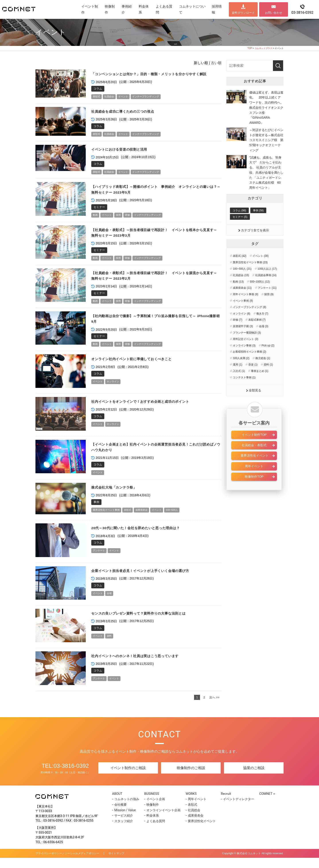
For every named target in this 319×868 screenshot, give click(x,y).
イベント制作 (90, 9)
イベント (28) (261, 267)
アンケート (100, 560)
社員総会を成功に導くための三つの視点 (127, 118)
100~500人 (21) (242, 280)
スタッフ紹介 (124, 831)
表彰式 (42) (240, 267)
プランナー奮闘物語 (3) (247, 344)
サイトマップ (116, 864)
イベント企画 (155, 809)
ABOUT (119, 803)
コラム (98, 94)
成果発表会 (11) (242, 299)
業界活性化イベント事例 (109, 520)
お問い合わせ (274, 13)
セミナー (99, 214)
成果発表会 (149, 520)
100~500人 (183, 520)
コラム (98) (239, 221)
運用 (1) (237, 375)
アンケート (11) (267, 299)
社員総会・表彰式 (254, 456)
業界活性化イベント (254, 467)
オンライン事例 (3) (244, 356)
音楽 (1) (253, 375)
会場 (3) (264, 337)
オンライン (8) (241, 324)
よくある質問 (164, 9)
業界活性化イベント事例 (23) (250, 273)
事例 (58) (258, 221)
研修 (131, 222)
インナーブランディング (153, 103)
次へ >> (214, 707)
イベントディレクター (236, 809)
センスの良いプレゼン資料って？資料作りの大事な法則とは (145, 623)
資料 (111, 646)
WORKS (191, 803)
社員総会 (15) (241, 286)
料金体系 (144, 9)
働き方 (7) (262, 324)
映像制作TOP (254, 488)
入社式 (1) (239, 382)
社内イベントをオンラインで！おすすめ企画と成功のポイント (147, 411)
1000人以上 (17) (267, 280)
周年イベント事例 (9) (245, 305)
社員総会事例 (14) (266, 286)
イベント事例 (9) (243, 312)
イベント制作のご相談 (128, 778)
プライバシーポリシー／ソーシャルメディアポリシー (67, 864)
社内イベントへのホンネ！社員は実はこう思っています (141, 665)
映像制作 (110, 9)
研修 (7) (237, 331)
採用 (121, 222)
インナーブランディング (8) (249, 318)
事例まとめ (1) (260, 382)
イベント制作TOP (254, 446)
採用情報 (217, 9)
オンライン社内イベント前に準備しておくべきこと (137, 368)
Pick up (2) (268, 356)
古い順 (216, 63)
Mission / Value (125, 820)
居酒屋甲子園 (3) (243, 337)
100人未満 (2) (241, 369)
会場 (111, 603)
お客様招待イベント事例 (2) (249, 363)
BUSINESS (153, 803)
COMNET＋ (266, 803)
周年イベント (254, 477)
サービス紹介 (124, 825)
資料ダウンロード (243, 13)
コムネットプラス (263, 48)
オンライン (116, 391)
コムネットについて (192, 9)
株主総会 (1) (263, 369)
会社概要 (121, 815)
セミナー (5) (240, 227)
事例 (96, 512)
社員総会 (111, 103)
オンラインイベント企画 (163, 820)
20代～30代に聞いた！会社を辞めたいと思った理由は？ (141, 537)
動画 (96, 222)
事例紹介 (127, 9)
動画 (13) (238, 292)
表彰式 (97, 103)
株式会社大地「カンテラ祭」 (117, 497)
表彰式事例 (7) (257, 331)
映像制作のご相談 (191, 778)
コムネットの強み (127, 809)
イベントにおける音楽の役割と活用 (123, 156)
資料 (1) (268, 375)
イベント (127, 103)
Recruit (225, 803)
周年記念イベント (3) (245, 350)
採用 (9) (269, 305)
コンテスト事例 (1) (244, 388)
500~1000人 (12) (260, 292)
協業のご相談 (254, 778)
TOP (250, 48)
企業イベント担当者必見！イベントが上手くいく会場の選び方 (147, 580)
